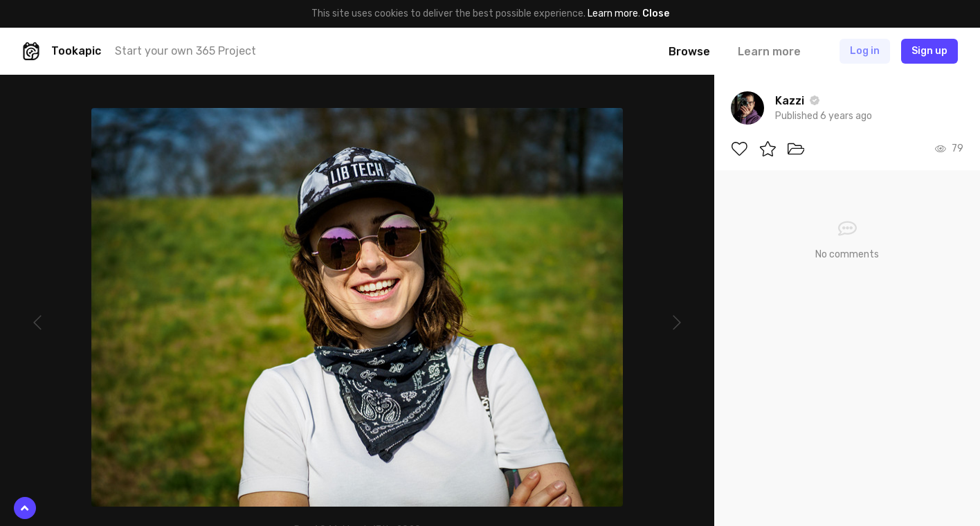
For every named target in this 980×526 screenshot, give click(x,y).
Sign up (929, 51)
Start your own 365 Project (185, 51)
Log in (865, 51)
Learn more (613, 13)
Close (656, 13)
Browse (689, 52)
